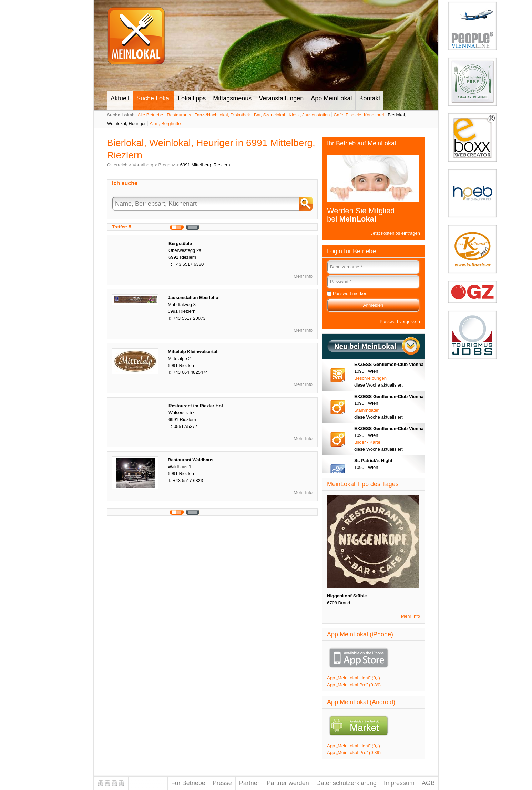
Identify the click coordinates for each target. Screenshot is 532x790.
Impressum (399, 783)
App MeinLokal (331, 98)
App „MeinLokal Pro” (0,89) (354, 685)
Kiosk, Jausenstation (309, 115)
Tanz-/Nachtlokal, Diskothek (222, 115)
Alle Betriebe (151, 115)
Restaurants (179, 115)
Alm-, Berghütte (165, 124)
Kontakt (370, 98)
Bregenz (167, 165)
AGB (428, 783)
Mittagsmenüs (232, 98)
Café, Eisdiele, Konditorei (359, 115)
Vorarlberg (143, 165)
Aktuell (120, 98)
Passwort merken (350, 293)
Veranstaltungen (281, 98)
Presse (222, 783)
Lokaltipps (192, 98)
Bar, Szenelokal (269, 115)
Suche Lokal (154, 98)
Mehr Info (303, 276)
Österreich (117, 165)
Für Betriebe (188, 783)
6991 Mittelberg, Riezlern (205, 165)
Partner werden (288, 783)
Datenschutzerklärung (346, 783)
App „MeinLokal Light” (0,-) (354, 678)
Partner (249, 783)
